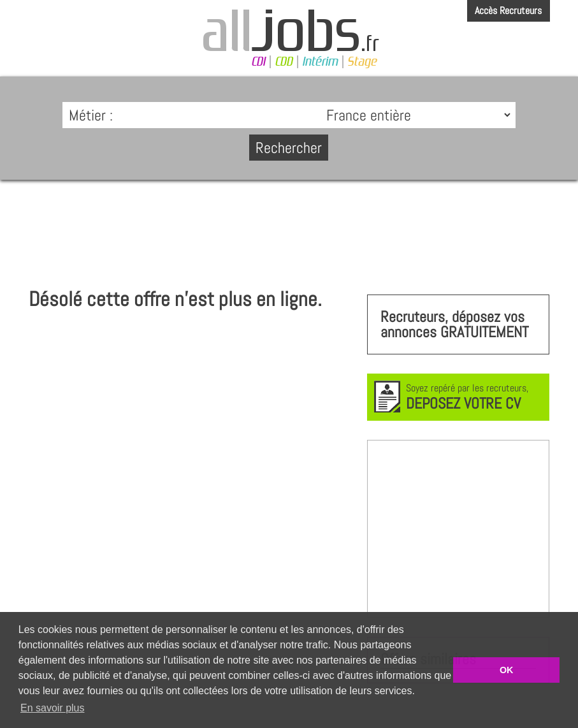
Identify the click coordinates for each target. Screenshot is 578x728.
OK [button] (507, 670)
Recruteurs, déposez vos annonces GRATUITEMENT (454, 324)
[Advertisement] (289, 228)
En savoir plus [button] (53, 708)
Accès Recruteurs (508, 11)
